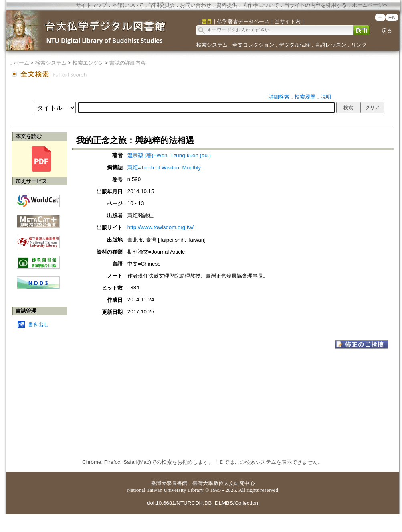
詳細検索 (279, 97)
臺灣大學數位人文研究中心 (224, 483)
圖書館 (179, 483)
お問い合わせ (196, 5)
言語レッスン (331, 45)
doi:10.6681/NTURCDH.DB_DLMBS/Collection (203, 503)
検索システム (212, 45)
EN (392, 17)
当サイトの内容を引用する (315, 5)
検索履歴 (305, 97)
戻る (387, 31)
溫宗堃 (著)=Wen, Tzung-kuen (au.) (169, 155)
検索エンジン (88, 63)
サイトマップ (91, 5)
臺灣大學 (161, 483)
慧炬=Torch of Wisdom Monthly (164, 168)
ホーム (21, 63)
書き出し (38, 324)
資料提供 (227, 5)
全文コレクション (253, 45)
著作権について (261, 5)
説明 (326, 97)
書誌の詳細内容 (128, 63)
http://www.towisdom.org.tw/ (161, 227)
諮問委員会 (162, 5)
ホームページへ (370, 5)
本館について (128, 5)
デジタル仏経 (295, 45)
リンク (359, 45)
